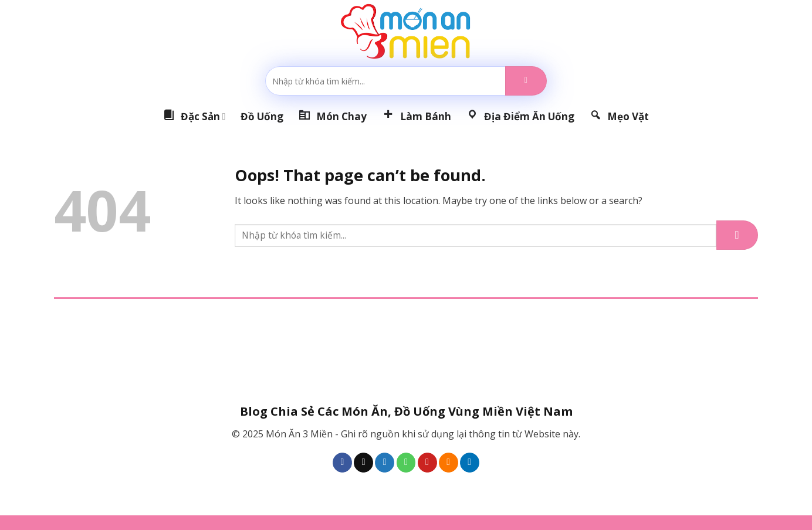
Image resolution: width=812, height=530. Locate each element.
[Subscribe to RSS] (449, 463)
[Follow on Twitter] (385, 463)
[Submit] (526, 81)
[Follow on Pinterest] (427, 463)
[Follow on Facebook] (342, 463)
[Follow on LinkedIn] (470, 463)
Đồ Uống (262, 116)
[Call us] (406, 463)
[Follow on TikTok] (363, 463)
